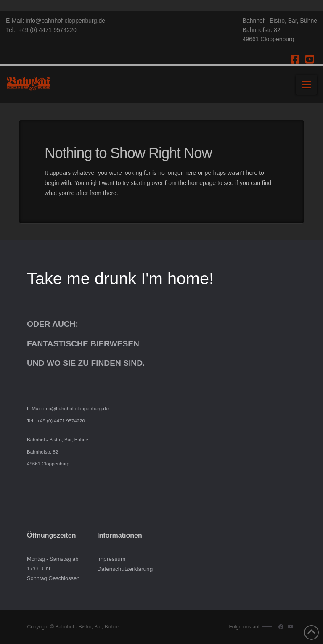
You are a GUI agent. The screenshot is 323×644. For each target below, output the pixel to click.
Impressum (111, 559)
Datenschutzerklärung (125, 569)
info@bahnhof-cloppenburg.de (65, 21)
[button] (306, 85)
